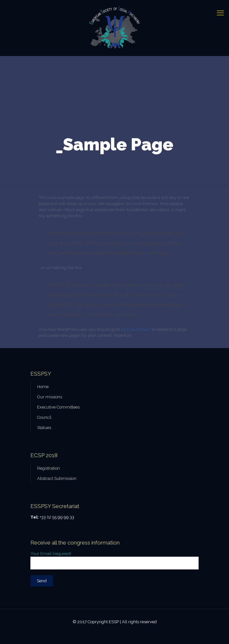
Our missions (50, 397)
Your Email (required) (114, 560)
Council (44, 417)
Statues (44, 428)
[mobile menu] (220, 13)
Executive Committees (58, 407)
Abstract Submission (57, 478)
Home (43, 387)
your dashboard (136, 329)
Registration (48, 468)
